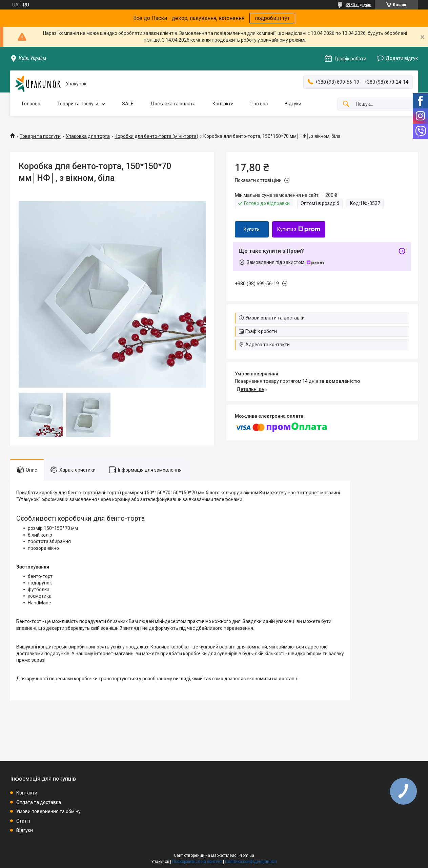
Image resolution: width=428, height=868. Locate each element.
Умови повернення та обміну (48, 811)
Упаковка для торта (88, 136)
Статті (23, 821)
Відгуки (293, 104)
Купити (252, 229)
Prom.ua (246, 855)
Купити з (299, 229)
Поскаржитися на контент (197, 862)
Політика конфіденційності (251, 862)
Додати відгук (402, 58)
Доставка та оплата (173, 104)
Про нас (259, 104)
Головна (31, 104)
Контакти (223, 104)
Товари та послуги (78, 104)
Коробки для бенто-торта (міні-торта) (156, 136)
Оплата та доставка (39, 802)
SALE (128, 104)
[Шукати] (346, 104)
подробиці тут (272, 18)
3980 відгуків (359, 5)
